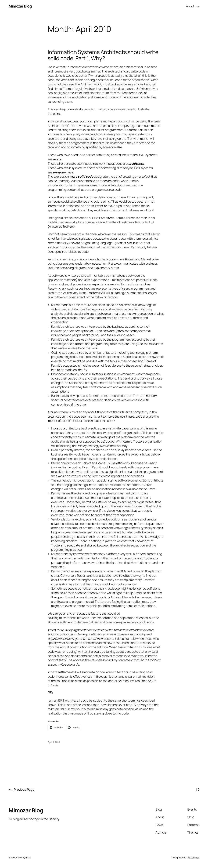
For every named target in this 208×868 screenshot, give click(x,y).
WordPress (193, 857)
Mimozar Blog (20, 6)
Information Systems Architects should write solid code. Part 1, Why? (103, 55)
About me (193, 6)
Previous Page (21, 789)
